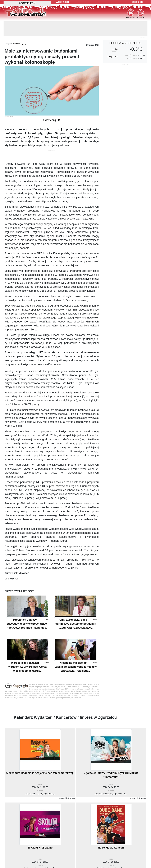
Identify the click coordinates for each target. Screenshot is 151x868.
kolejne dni (113, 57)
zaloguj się (137, 2)
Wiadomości (62, 2)
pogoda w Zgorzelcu (125, 43)
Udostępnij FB (52, 120)
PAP (24, 45)
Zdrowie (16, 44)
